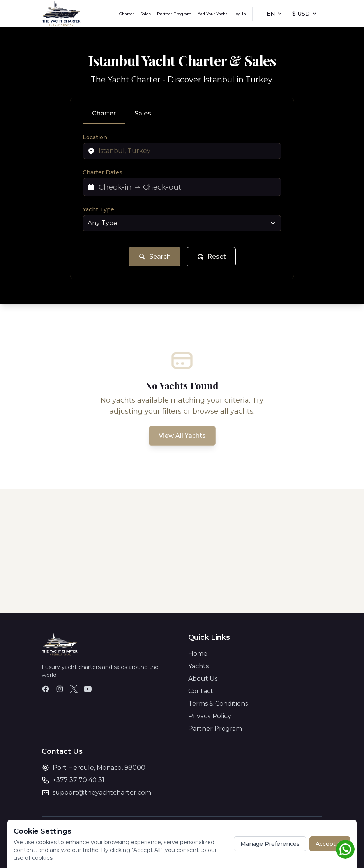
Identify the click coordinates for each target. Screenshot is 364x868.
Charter (127, 14)
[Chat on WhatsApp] (345, 849)
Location (95, 137)
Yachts (198, 666)
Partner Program (174, 14)
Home (198, 654)
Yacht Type (98, 209)
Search (155, 257)
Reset (211, 257)
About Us (203, 679)
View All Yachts (182, 436)
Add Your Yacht (212, 14)
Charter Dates (102, 172)
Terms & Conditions (218, 704)
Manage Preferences (270, 844)
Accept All (330, 844)
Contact (201, 691)
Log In (240, 14)
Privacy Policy (210, 716)
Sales (146, 14)
